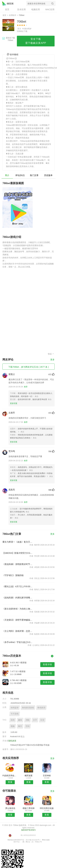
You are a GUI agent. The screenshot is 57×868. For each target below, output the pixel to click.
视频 (13, 726)
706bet (8, 3)
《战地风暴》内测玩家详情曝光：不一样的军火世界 (18, 598)
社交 (42, 720)
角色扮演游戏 (28, 708)
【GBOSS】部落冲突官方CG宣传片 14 (18, 553)
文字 (35, 720)
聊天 (20, 726)
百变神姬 (47, 776)
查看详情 (47, 664)
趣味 (20, 720)
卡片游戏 (15, 714)
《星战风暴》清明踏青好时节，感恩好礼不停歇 (18, 564)
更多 (52, 360)
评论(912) (20, 175)
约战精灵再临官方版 (10, 776)
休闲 (13, 720)
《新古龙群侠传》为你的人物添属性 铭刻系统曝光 (18, 609)
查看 (10, 782)
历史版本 (48, 175)
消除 (28, 720)
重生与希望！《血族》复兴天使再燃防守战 (18, 542)
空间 (28, 726)
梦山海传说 (10, 808)
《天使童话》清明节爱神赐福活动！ (18, 620)
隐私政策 (12, 741)
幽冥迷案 (29, 776)
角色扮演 (41, 708)
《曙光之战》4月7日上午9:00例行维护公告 (18, 586)
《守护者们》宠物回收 (13, 575)
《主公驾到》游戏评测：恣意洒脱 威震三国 (18, 631)
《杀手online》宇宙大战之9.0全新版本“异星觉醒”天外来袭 (18, 642)
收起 (51, 354)
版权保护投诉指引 (29, 830)
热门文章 (34, 175)
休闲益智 (15, 708)
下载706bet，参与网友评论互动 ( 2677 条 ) (28, 367)
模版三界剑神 (29, 808)
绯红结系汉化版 (47, 808)
